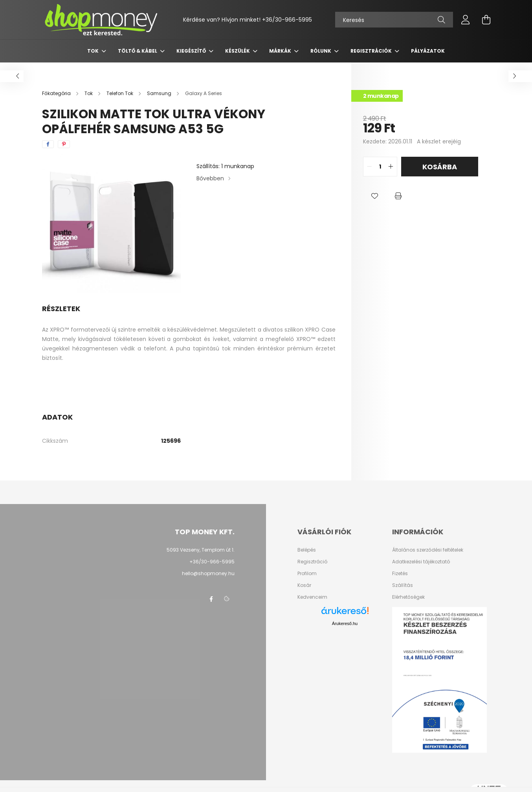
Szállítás (403, 585)
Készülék (238, 51)
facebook (211, 599)
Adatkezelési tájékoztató (421, 562)
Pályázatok (428, 51)
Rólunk (321, 51)
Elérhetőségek (408, 597)
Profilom (307, 574)
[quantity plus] (391, 167)
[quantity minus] (369, 167)
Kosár (304, 585)
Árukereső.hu (345, 623)
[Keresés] (394, 20)
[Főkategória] (57, 93)
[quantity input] (380, 167)
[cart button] (486, 20)
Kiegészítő (192, 51)
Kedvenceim (312, 597)
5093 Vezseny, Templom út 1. (201, 550)
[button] (375, 196)
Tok (94, 51)
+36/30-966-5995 (287, 20)
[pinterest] (64, 144)
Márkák (281, 51)
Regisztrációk (372, 51)
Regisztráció (312, 562)
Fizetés (400, 574)
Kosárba (440, 167)
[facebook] (48, 144)
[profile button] (466, 20)
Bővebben (210, 178)
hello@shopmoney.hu (208, 573)
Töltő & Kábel (138, 51)
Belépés (307, 550)
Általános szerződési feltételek (428, 550)
